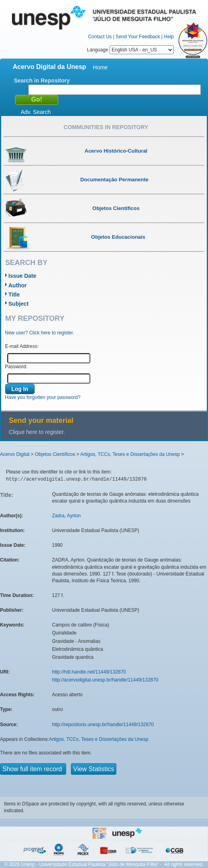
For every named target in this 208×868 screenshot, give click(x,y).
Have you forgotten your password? (43, 397)
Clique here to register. (37, 432)
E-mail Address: (22, 346)
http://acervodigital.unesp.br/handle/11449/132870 (105, 680)
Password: (16, 367)
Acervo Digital (15, 454)
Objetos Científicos (55, 454)
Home (100, 67)
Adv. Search (36, 112)
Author (18, 285)
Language (130, 50)
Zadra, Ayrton (67, 516)
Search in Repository (42, 81)
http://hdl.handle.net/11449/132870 (89, 672)
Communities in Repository (106, 127)
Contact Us (100, 37)
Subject (19, 304)
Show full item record (33, 769)
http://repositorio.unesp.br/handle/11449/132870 (103, 725)
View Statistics (94, 769)
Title (14, 295)
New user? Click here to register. (40, 333)
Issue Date (22, 276)
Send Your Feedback (138, 37)
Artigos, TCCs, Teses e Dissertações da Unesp (130, 454)
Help (169, 37)
